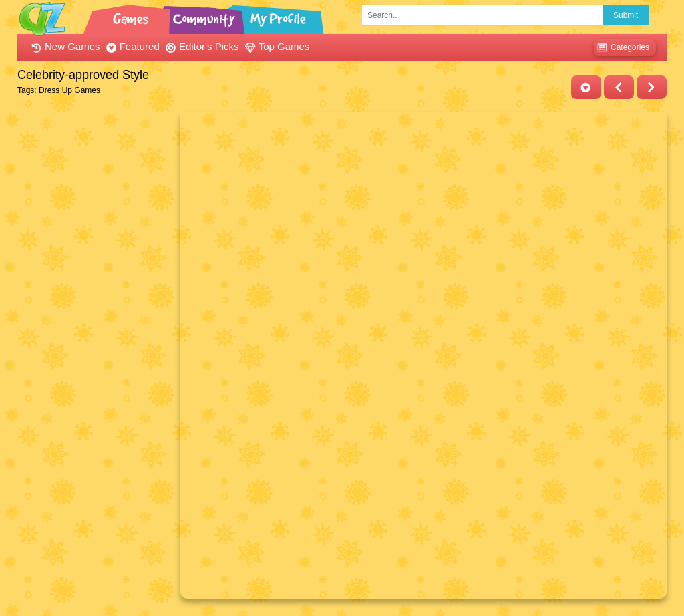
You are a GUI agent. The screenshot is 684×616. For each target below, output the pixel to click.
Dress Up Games (69, 90)
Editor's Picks (201, 46)
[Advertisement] (95, 313)
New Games (64, 46)
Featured (131, 46)
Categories (622, 48)
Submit (626, 15)
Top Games (276, 46)
